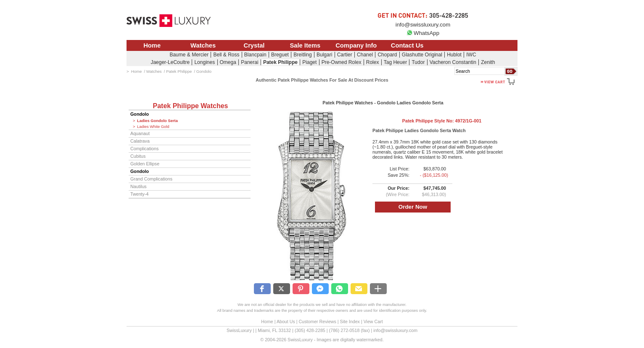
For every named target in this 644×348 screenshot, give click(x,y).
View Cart (373, 321)
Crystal (254, 45)
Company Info (356, 45)
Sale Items (305, 45)
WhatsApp (423, 33)
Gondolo (140, 114)
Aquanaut (140, 133)
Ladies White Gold (153, 127)
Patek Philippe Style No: (442, 121)
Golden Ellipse (145, 164)
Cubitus (138, 156)
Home (152, 45)
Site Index (350, 321)
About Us (286, 321)
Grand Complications (151, 179)
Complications (144, 149)
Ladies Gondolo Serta (157, 121)
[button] (262, 289)
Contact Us (407, 45)
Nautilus (139, 186)
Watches (203, 45)
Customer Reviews (317, 321)
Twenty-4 (140, 194)
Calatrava (140, 141)
